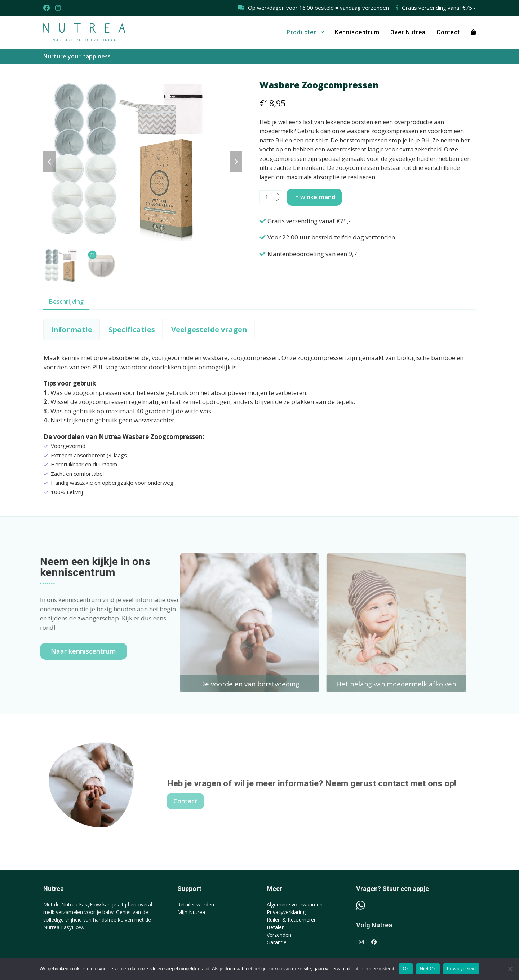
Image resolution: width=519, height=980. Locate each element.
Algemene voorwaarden (295, 904)
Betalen (276, 927)
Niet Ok (428, 969)
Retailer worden (196, 904)
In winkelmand (314, 197)
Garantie (277, 942)
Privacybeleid (462, 969)
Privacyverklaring (286, 912)
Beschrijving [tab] (66, 301)
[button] (473, 32)
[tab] (72, 330)
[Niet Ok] (510, 969)
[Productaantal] (267, 197)
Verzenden (279, 935)
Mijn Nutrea (191, 912)
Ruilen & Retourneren (292, 920)
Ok (406, 969)
